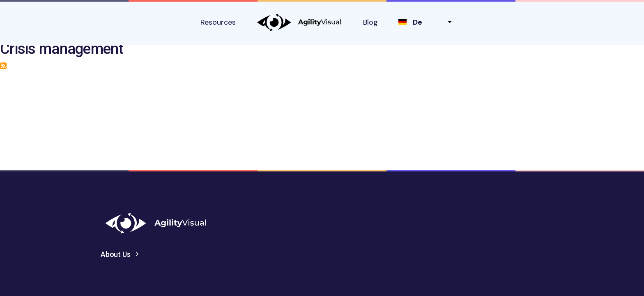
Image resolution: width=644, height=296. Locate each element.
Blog (370, 22)
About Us (116, 254)
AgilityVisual (299, 22)
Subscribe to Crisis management (3, 66)
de (417, 22)
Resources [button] (218, 22)
